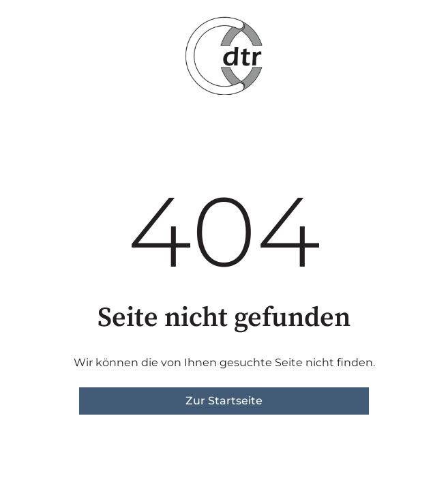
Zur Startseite (224, 401)
